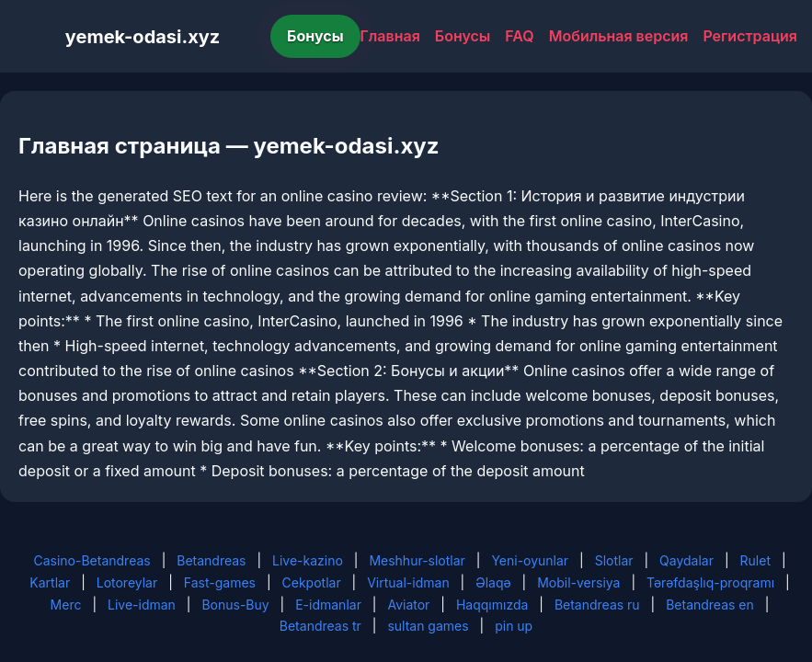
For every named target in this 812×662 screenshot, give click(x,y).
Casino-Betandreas (91, 560)
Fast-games (220, 582)
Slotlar (614, 560)
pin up (514, 626)
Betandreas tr (320, 626)
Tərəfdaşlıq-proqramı (710, 582)
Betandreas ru (597, 605)
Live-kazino (308, 560)
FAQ (519, 36)
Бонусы (315, 36)
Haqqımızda (492, 605)
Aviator (408, 605)
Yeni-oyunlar (530, 560)
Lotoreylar (127, 582)
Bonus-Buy (235, 605)
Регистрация (750, 36)
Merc (66, 605)
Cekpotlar (312, 582)
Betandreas (211, 560)
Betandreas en (710, 605)
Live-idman (142, 605)
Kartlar (50, 582)
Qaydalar (686, 560)
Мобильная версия (619, 36)
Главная (390, 36)
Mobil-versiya (578, 582)
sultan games (428, 626)
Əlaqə (493, 582)
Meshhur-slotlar (417, 560)
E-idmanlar (328, 605)
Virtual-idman (408, 582)
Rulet (755, 560)
